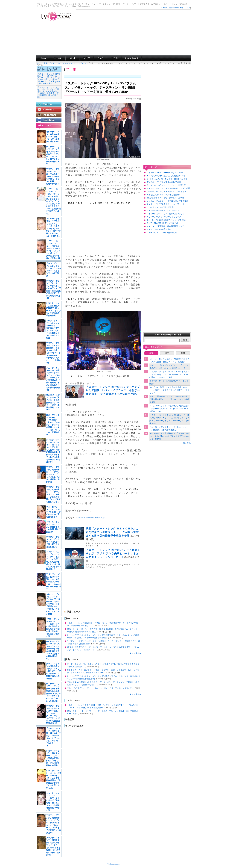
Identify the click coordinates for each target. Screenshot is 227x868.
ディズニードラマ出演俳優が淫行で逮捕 (164, 182)
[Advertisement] (133, 32)
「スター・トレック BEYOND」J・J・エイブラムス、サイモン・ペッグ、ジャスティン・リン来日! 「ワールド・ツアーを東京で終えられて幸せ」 (49, 79)
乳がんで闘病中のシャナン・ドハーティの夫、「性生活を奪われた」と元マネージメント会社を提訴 (169, 399)
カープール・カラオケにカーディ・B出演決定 (166, 185)
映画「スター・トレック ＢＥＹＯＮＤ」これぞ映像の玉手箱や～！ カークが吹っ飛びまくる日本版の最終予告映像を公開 (112, 532)
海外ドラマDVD (100, 58)
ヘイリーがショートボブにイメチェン (163, 210)
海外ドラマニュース (58, 58)
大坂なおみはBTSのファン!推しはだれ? (163, 195)
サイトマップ (185, 8)
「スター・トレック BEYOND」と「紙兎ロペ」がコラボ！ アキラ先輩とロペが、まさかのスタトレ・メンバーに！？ (113, 554)
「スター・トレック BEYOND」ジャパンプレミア (68, 63)
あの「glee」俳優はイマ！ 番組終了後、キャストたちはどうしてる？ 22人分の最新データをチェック (170, 390)
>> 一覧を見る (185, 443)
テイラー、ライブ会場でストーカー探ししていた (167, 204)
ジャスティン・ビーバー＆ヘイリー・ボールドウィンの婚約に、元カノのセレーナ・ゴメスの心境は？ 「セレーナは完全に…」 (169, 375)
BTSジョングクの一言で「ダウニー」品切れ (165, 198)
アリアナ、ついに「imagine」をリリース (164, 217)
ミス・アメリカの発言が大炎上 (160, 229)
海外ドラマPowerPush (132, 58)
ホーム (40, 63)
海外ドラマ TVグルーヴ (43, 58)
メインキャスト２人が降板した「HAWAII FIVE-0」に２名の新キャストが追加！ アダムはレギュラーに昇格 (169, 436)
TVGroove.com (113, 864)
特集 (72, 58)
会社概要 (164, 8)
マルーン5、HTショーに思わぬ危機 (162, 233)
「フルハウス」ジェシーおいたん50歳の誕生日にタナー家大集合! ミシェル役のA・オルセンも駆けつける (169, 409)
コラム (114, 58)
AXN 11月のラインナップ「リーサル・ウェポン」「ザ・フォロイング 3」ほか (100, 688)
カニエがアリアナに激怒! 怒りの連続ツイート (166, 176)
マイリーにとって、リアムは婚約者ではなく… (166, 214)
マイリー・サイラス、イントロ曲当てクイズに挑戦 (168, 188)
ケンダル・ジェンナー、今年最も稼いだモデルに (167, 201)
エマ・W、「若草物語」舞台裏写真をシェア (165, 226)
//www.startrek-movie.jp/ (92, 518)
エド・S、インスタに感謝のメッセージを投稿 (166, 220)
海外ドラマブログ (86, 58)
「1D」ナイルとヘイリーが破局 (160, 207)
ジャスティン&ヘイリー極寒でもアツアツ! (165, 173)
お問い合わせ (174, 8)
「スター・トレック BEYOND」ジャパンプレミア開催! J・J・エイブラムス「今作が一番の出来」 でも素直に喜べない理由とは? (49, 92)
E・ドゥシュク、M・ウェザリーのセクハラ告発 (167, 179)
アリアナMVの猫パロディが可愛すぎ (162, 223)
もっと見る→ (135, 653)
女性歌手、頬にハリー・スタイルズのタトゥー (166, 192)
